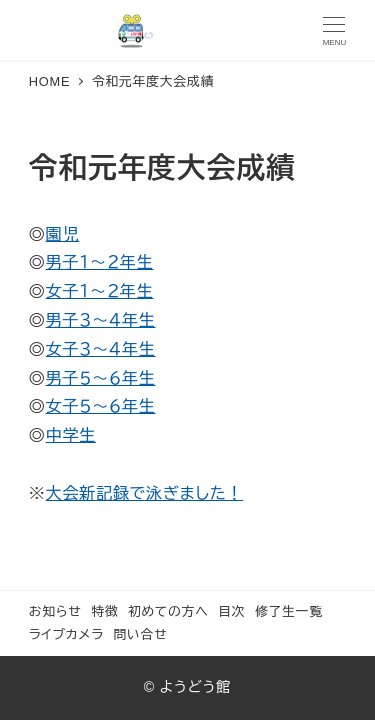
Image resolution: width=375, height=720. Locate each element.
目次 (231, 611)
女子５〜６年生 (101, 406)
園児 (63, 234)
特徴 (104, 611)
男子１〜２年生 (100, 262)
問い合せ (140, 634)
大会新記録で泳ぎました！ (145, 493)
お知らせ (55, 611)
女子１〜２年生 (100, 291)
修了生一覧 (289, 611)
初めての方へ (168, 611)
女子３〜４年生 (101, 349)
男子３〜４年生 (101, 320)
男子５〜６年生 (101, 378)
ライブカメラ (66, 634)
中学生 (71, 435)
